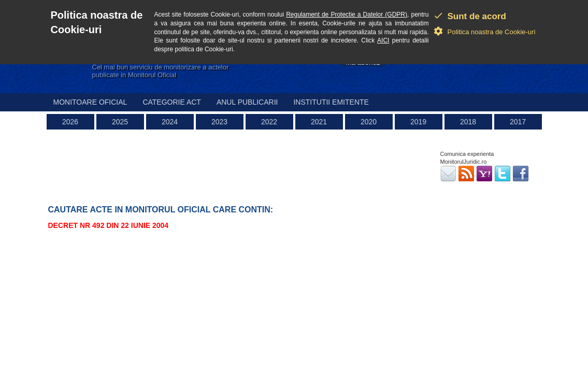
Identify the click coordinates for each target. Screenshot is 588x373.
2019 (418, 122)
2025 (120, 122)
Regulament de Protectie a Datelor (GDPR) (347, 15)
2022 (269, 122)
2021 (319, 122)
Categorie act (172, 102)
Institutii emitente (331, 102)
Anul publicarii (247, 102)
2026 (70, 122)
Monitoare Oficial (90, 102)
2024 (170, 122)
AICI (383, 40)
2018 (468, 122)
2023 (219, 122)
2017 (518, 122)
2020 (369, 122)
